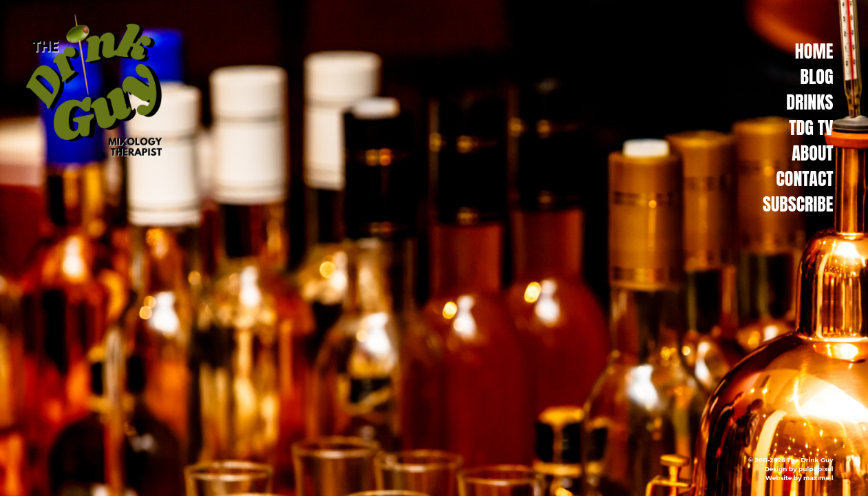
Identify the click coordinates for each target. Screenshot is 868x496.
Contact (804, 178)
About (812, 153)
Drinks (809, 102)
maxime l (818, 478)
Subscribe (798, 204)
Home (814, 51)
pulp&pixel (816, 469)
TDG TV (811, 127)
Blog (817, 76)
